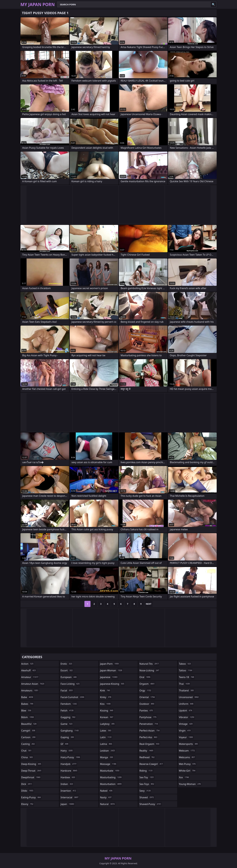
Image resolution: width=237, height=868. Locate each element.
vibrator (187, 717)
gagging (68, 717)
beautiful (29, 724)
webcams (187, 757)
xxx (184, 777)
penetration (149, 724)
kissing (107, 711)
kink (105, 690)
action (28, 664)
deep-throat (32, 771)
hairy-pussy (71, 757)
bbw (27, 711)
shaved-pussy (151, 804)
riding (146, 771)
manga (107, 757)
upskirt (186, 711)
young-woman (190, 784)
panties (146, 711)
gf (65, 744)
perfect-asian (150, 731)
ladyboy (108, 724)
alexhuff (29, 670)
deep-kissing (32, 764)
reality (147, 751)
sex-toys (147, 784)
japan (68, 804)
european (69, 677)
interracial (70, 797)
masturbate (110, 771)
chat (27, 751)
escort (67, 670)
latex (106, 731)
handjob (69, 764)
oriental (147, 697)
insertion (69, 791)
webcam (187, 751)
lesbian (108, 751)
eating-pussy (31, 797)
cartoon (29, 737)
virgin (185, 731)
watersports (189, 744)
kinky (106, 697)
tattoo (186, 670)
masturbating (111, 777)
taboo (185, 664)
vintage (186, 724)
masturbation (111, 784)
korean (107, 717)
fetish (67, 711)
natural (108, 804)
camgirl (29, 731)
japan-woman (111, 670)
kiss (106, 704)
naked (107, 791)
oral (145, 677)
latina (106, 744)
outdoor (147, 704)
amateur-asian (33, 684)
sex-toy (147, 777)
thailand (187, 690)
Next (149, 604)
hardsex (68, 777)
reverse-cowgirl (151, 764)
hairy (67, 751)
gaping (68, 737)
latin (106, 737)
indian (67, 784)
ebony (28, 804)
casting (28, 744)
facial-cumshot (73, 697)
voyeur (186, 737)
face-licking (70, 684)
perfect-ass (149, 737)
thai (185, 684)
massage (108, 764)
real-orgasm (150, 744)
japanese (109, 677)
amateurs (30, 690)
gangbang (70, 731)
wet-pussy (188, 764)
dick (27, 784)
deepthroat (31, 777)
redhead (147, 757)
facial (67, 690)
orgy (146, 690)
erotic (67, 664)
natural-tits (149, 664)
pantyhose (148, 717)
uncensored (189, 697)
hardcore (69, 771)
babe (28, 697)
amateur (30, 677)
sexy (145, 791)
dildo (28, 791)
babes (28, 704)
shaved (147, 797)
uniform (186, 704)
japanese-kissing (113, 684)
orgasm (147, 684)
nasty (106, 797)
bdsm (28, 717)
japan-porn (110, 664)
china (27, 757)
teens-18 (187, 677)
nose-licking (150, 670)
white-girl (187, 771)
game (67, 724)
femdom (69, 704)
